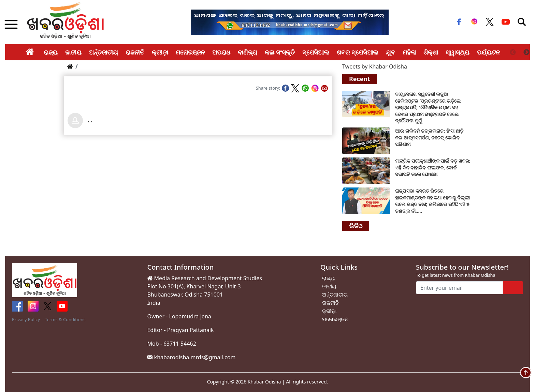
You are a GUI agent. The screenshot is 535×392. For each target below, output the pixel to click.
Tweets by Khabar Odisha (375, 66)
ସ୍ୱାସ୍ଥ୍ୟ (458, 52)
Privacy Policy (26, 319)
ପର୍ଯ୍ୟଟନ (488, 52)
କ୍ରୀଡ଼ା (160, 52)
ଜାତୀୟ (73, 52)
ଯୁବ (391, 52)
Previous (513, 52)
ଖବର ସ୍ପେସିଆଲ (358, 52)
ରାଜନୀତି (135, 52)
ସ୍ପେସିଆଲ (316, 52)
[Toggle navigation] (522, 22)
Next (526, 52)
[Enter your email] (459, 288)
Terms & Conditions (65, 319)
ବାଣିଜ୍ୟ (248, 52)
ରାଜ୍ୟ (51, 52)
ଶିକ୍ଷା (431, 52)
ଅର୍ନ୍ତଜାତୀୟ (104, 52)
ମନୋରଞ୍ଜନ (190, 52)
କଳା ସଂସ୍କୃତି (280, 52)
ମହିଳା (409, 52)
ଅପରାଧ (221, 52)
